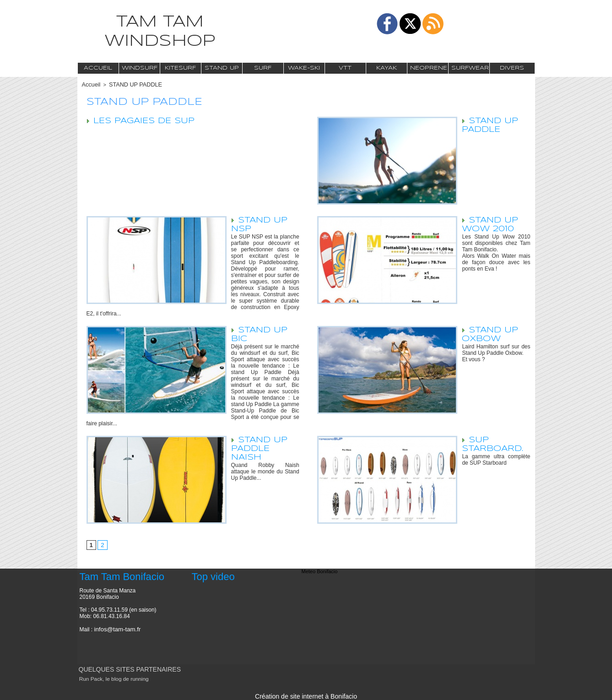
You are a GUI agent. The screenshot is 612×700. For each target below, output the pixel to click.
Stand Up (222, 68)
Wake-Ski (304, 68)
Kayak (387, 68)
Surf (263, 68)
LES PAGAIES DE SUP (145, 120)
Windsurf (140, 68)
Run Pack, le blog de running (111, 678)
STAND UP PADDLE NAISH (260, 448)
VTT (345, 68)
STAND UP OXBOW (491, 334)
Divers (512, 68)
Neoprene (429, 68)
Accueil (98, 68)
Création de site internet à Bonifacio (306, 695)
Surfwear (470, 68)
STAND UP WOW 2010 (491, 224)
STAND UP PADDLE (130, 84)
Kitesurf (180, 68)
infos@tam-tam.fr (115, 629)
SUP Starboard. (493, 443)
